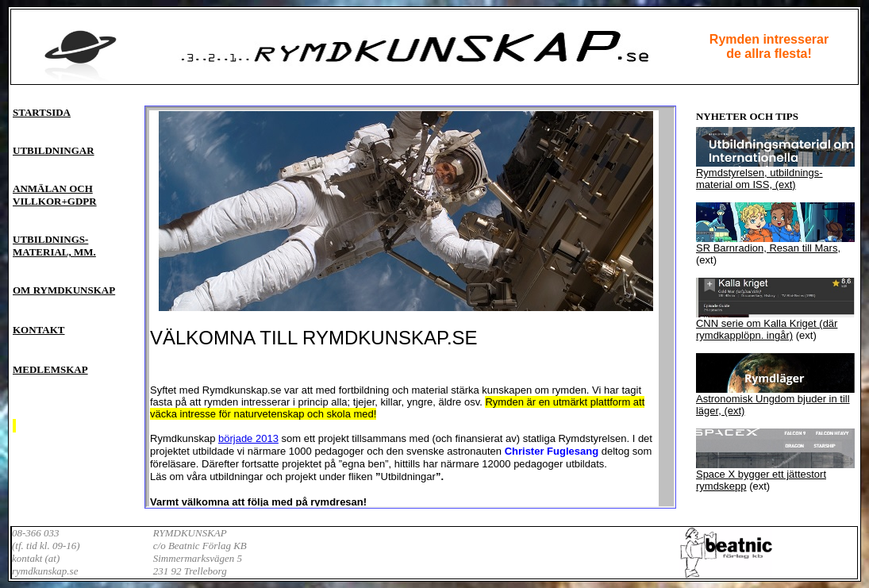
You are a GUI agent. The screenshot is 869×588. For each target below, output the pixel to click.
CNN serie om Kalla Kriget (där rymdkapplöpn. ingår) (767, 329)
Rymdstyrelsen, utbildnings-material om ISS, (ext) (759, 179)
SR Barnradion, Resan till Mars (767, 248)
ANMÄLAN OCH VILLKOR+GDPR (55, 195)
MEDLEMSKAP (50, 369)
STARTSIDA (42, 112)
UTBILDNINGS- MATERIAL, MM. (54, 246)
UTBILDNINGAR (54, 150)
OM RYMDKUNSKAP (64, 290)
